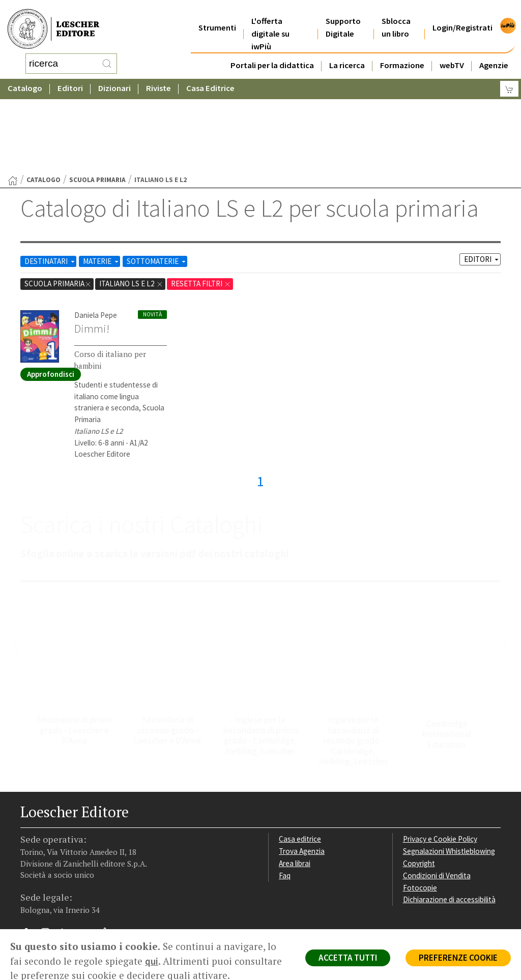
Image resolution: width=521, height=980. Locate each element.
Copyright (419, 782)
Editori (70, 79)
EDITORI (482, 178)
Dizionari (114, 79)
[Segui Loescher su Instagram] (49, 854)
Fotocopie (420, 806)
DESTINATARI (50, 180)
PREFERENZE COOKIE (458, 958)
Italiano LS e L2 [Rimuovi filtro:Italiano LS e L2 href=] (131, 202)
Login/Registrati (462, 15)
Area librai (295, 782)
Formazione (402, 53)
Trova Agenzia (302, 770)
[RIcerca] (107, 58)
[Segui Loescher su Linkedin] (69, 854)
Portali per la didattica (272, 53)
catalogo (44, 98)
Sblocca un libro (396, 15)
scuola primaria (97, 98)
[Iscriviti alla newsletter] (109, 853)
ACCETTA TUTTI (348, 958)
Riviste (158, 79)
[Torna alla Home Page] (13, 99)
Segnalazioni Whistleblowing (449, 770)
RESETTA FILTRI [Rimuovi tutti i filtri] (201, 202)
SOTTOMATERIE (157, 180)
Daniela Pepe (96, 234)
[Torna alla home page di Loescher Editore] (53, 23)
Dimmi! (92, 247)
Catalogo (25, 79)
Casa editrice (300, 758)
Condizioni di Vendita (437, 794)
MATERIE (102, 180)
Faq (285, 794)
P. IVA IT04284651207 (55, 895)
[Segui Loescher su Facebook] (29, 854)
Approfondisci (51, 293)
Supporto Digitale (343, 15)
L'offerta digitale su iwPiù (270, 21)
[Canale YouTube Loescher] (89, 854)
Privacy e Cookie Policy (440, 758)
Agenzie (494, 53)
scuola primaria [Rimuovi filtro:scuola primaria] (58, 202)
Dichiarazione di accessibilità (449, 818)
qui (152, 961)
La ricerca (347, 53)
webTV (452, 53)
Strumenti (217, 15)
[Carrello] (509, 79)
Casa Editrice (210, 79)
